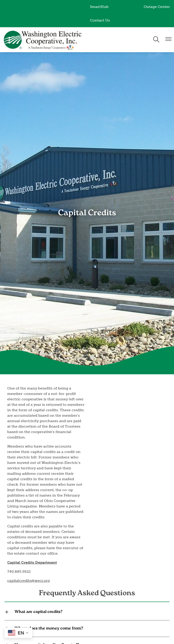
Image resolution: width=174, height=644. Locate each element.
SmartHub (99, 7)
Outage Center (157, 7)
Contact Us (100, 20)
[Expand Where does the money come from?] (87, 629)
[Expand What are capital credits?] (87, 612)
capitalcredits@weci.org (29, 581)
